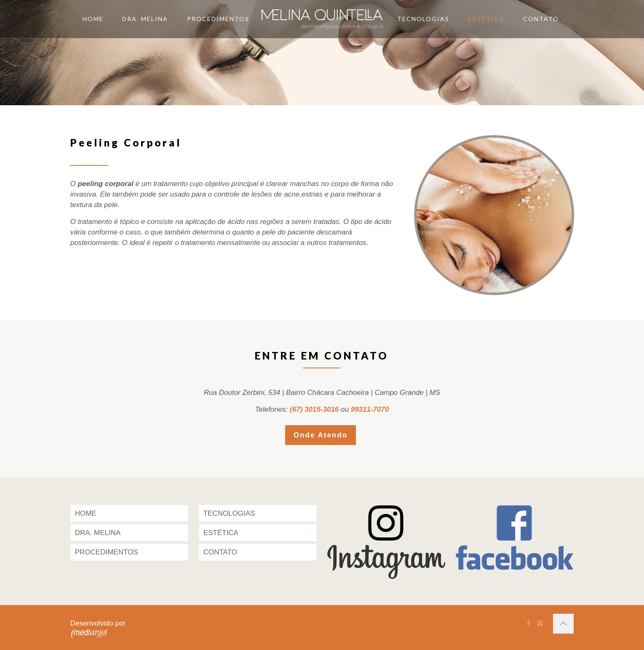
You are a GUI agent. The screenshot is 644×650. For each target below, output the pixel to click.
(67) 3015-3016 (314, 409)
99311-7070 (370, 409)
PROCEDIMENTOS (107, 552)
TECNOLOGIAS (229, 513)
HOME (86, 513)
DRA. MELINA (98, 533)
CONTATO (220, 552)
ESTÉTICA (221, 533)
